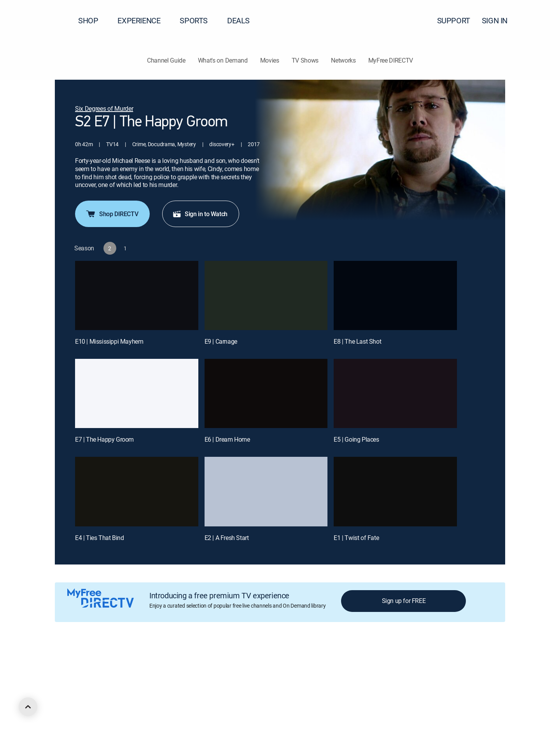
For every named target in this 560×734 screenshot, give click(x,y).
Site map (336, 660)
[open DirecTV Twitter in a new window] (86, 702)
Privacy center (192, 660)
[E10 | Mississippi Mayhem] (137, 295)
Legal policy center (146, 660)
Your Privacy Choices (250, 660)
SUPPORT (454, 20)
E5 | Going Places (356, 439)
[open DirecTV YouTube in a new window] (114, 702)
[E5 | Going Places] (395, 393)
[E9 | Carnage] (266, 295)
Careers (108, 660)
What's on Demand (223, 60)
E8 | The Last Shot (357, 341)
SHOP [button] (93, 20)
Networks (343, 60)
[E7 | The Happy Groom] (137, 393)
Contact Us (446, 660)
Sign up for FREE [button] (404, 601)
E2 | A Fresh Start (227, 538)
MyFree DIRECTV (391, 60)
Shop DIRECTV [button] (112, 214)
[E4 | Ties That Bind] (137, 491)
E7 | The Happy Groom (104, 439)
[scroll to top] (28, 707)
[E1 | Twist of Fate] (395, 491)
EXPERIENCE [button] (143, 20)
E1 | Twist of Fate (356, 538)
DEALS (238, 20)
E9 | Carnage (221, 341)
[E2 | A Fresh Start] (266, 491)
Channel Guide (166, 60)
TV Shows (305, 60)
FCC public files (372, 660)
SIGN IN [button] (499, 20)
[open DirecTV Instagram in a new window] (100, 702)
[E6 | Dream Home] (266, 393)
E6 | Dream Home (227, 439)
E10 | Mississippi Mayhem (109, 341)
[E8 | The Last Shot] (395, 295)
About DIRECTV (73, 660)
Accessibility (412, 660)
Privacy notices (300, 660)
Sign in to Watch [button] (200, 214)
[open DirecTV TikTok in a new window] (128, 702)
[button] (540, 21)
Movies (270, 60)
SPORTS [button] (198, 20)
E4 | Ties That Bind (99, 538)
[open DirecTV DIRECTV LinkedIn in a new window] (58, 702)
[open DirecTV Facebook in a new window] (72, 702)
